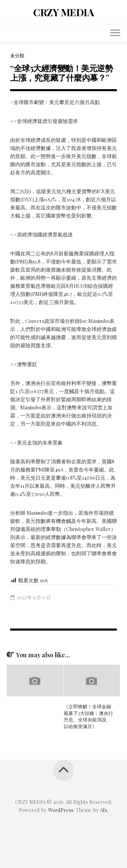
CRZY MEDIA (63, 12)
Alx (104, 810)
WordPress (61, 810)
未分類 (17, 56)
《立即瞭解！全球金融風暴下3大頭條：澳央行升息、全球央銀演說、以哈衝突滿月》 (88, 716)
